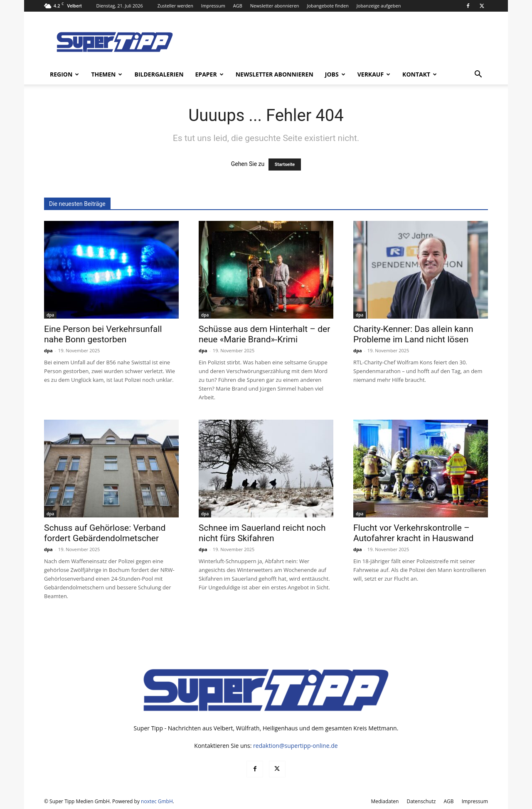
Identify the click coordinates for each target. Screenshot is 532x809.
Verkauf (374, 74)
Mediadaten (385, 801)
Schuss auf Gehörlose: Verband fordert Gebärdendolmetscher (105, 533)
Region (64, 74)
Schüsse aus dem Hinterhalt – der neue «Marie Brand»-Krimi (264, 334)
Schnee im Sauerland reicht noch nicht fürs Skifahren (262, 533)
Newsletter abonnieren (275, 6)
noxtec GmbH (157, 801)
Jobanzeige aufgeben (379, 6)
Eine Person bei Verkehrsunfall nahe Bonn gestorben (103, 334)
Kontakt (420, 74)
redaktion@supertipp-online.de (296, 746)
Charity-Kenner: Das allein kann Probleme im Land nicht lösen (413, 334)
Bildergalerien (159, 74)
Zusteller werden (175, 6)
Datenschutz (421, 801)
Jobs (335, 74)
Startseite (285, 165)
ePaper (209, 74)
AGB (238, 6)
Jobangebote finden (328, 6)
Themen (107, 74)
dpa (50, 315)
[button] (478, 75)
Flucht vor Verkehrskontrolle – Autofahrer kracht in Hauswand (413, 533)
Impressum (213, 6)
